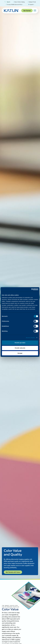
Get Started (27, 11)
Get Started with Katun (13, 572)
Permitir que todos (20, 343)
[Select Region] (14, 4)
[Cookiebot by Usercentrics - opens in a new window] (31, 289)
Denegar (20, 353)
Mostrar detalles (31, 338)
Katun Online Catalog (19, 2)
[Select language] (31, 4)
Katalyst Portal (32, 2)
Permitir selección (20, 348)
